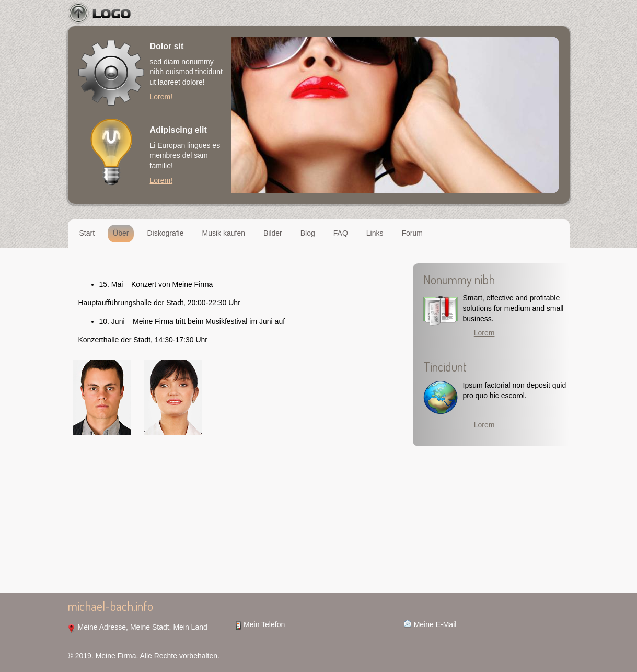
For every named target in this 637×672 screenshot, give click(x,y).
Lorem (484, 333)
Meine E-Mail (435, 624)
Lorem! (161, 97)
